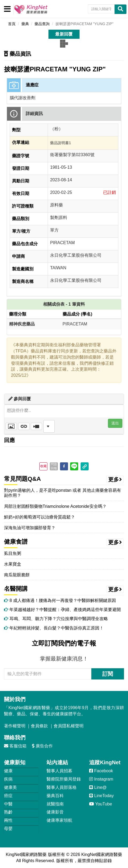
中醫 (8, 804)
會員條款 (39, 726)
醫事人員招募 (59, 771)
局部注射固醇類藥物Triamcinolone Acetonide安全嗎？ (55, 506)
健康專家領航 (59, 820)
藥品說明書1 (61, 143)
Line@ (98, 787)
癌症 (8, 796)
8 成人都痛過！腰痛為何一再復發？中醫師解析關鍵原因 (60, 600)
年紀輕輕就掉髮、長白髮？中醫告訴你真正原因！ (54, 628)
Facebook (101, 771)
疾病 (8, 779)
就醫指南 (55, 804)
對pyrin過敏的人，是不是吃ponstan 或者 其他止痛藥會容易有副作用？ (63, 493)
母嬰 (8, 829)
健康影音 (55, 812)
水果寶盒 (13, 564)
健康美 (10, 787)
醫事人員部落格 (62, 787)
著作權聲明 (15, 726)
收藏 (43, 466)
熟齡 (8, 812)
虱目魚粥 (13, 553)
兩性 (8, 820)
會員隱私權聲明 (69, 726)
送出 (115, 423)
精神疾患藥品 (22, 324)
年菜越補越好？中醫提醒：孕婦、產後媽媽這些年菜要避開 (62, 610)
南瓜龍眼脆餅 (17, 575)
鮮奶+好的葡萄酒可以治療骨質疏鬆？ (39, 517)
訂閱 (108, 674)
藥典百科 (55, 796)
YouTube (101, 804)
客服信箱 (15, 746)
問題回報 (54, 466)
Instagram (101, 779)
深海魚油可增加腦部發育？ (30, 528)
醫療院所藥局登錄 (64, 779)
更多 (115, 479)
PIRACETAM (75, 324)
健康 (8, 771)
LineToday (101, 796)
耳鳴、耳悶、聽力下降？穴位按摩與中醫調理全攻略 (56, 619)
